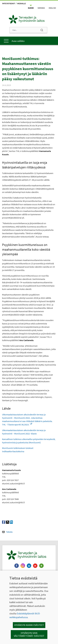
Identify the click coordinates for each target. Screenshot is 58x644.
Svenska (41, 8)
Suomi (31, 8)
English (52, 8)
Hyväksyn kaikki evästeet (29, 625)
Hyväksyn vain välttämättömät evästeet (29, 634)
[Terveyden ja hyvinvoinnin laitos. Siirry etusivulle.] (29, 555)
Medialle (22, 3)
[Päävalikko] (29, 41)
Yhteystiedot (9, 3)
